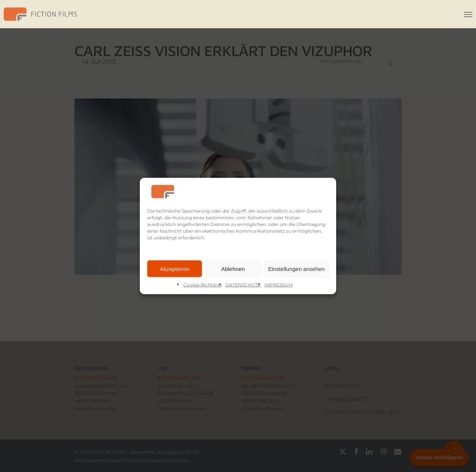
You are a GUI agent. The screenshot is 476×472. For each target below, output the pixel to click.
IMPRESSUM (279, 285)
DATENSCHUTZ (243, 285)
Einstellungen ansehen (296, 269)
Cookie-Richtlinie (202, 285)
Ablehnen (233, 269)
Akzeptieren (175, 269)
